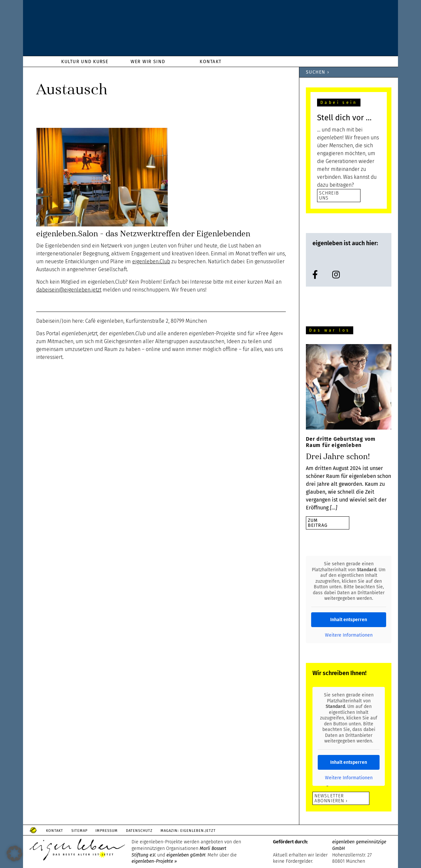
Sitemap (84, 831)
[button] (14, 854)
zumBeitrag (318, 523)
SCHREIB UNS (329, 195)
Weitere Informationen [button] (349, 635)
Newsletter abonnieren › (331, 798)
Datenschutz (150, 831)
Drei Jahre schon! (338, 457)
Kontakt (56, 831)
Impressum (114, 831)
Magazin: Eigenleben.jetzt (202, 831)
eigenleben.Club (151, 261)
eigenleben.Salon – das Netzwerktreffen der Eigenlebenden (143, 234)
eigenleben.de (210, 30)
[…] (334, 508)
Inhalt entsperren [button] (349, 620)
